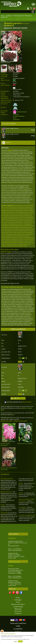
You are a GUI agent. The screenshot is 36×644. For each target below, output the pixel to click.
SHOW (9, 143)
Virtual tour (14, 561)
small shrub (16, 120)
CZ (30, 8)
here (13, 415)
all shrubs (16, 114)
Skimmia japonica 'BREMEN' (25, 444)
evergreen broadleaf (19, 116)
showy (15, 118)
